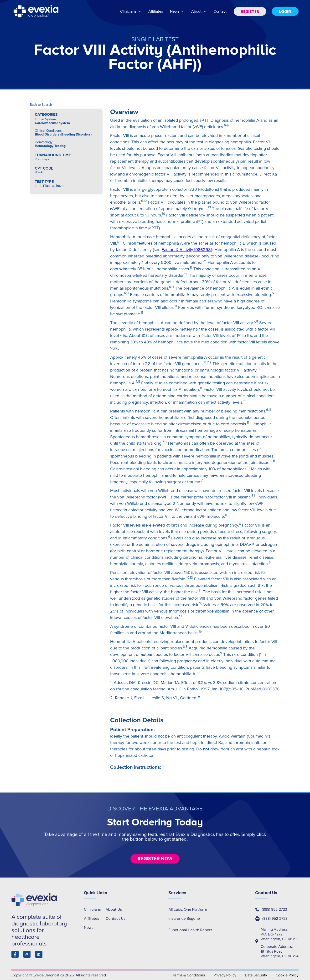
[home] (36, 11)
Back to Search (41, 105)
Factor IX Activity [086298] (187, 250)
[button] (131, 14)
